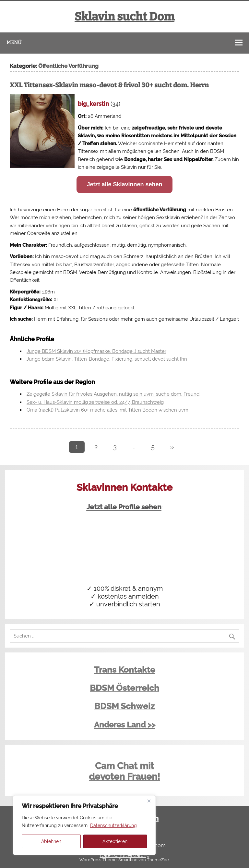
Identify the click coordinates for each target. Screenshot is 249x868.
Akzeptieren (115, 841)
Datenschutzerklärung (113, 825)
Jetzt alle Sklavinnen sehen (124, 184)
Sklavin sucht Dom (124, 17)
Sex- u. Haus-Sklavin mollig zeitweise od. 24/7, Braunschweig (95, 402)
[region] (84, 825)
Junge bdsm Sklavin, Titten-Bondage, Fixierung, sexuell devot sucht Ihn (107, 359)
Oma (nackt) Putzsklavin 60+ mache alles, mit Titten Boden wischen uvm (107, 410)
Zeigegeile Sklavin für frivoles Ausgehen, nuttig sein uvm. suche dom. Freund (113, 394)
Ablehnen (51, 841)
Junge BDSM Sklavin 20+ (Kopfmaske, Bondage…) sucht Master (96, 351)
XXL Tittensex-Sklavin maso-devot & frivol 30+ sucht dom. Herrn (109, 85)
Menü (14, 43)
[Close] (149, 801)
